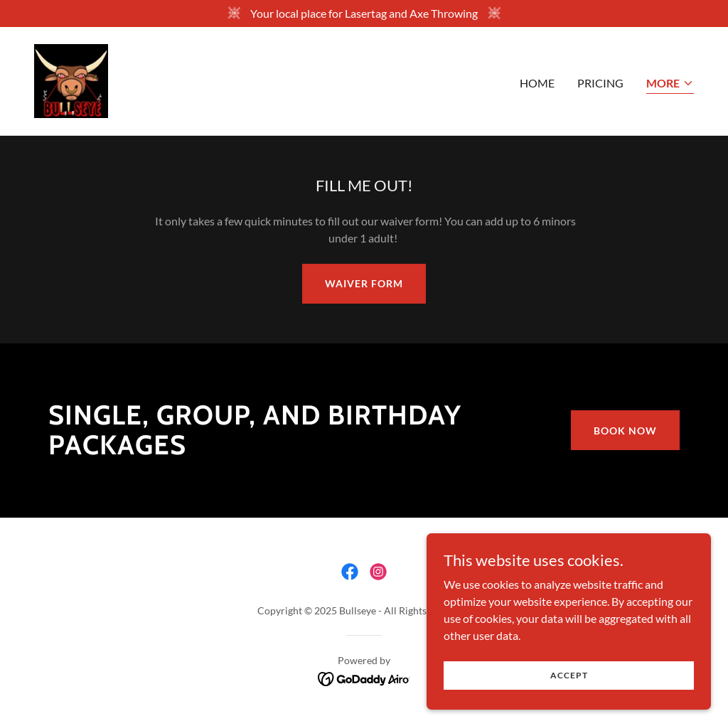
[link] (71, 79)
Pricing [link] (600, 83)
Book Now (625, 431)
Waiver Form (364, 283)
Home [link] (537, 83)
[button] (670, 84)
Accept (569, 704)
